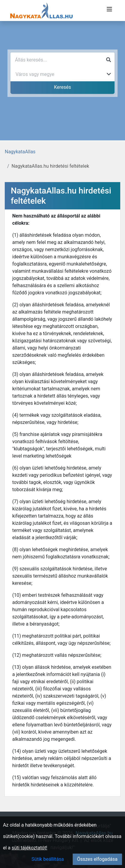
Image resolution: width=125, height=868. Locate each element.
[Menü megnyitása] (109, 9)
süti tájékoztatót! (29, 848)
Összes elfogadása (97, 859)
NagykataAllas (20, 152)
